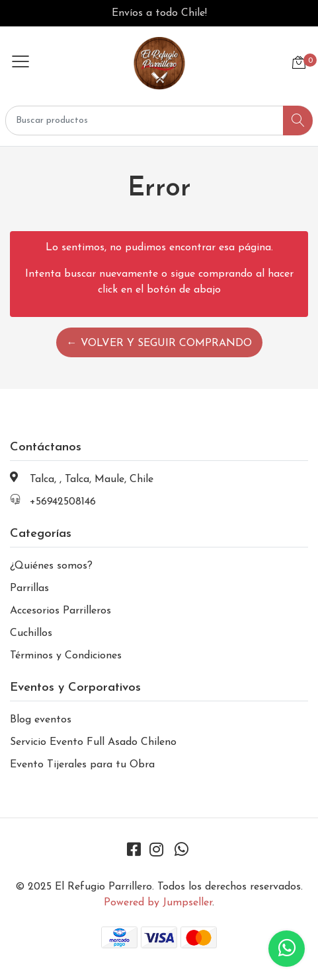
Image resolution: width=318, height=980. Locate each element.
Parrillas (29, 588)
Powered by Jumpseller (158, 903)
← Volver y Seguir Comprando (159, 343)
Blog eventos (41, 720)
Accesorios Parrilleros (60, 611)
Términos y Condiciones (66, 656)
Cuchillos (31, 633)
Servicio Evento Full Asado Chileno (93, 742)
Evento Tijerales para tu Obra (82, 765)
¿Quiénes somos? (51, 566)
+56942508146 (63, 502)
